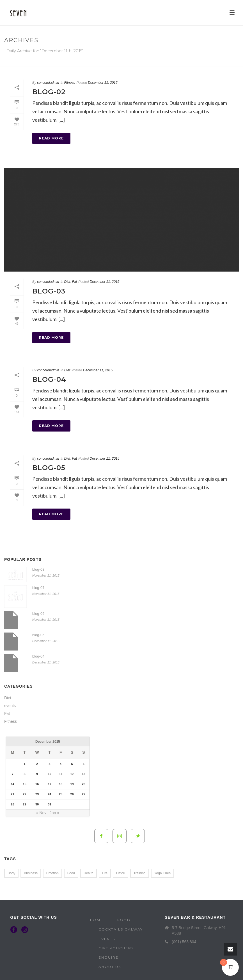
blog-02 (49, 92)
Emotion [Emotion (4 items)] (52, 873)
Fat (74, 282)
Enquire (108, 957)
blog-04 (49, 379)
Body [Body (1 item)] (11, 873)
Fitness (70, 83)
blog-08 (38, 569)
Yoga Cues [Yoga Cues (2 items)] (162, 873)
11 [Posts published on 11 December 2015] (61, 774)
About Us (110, 967)
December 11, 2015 (103, 83)
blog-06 (38, 614)
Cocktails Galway (121, 929)
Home (163, 61)
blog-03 (49, 291)
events (10, 706)
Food (124, 920)
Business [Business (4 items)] (31, 873)
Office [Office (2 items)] (121, 873)
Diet (67, 282)
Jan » (54, 813)
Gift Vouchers (116, 948)
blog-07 (38, 588)
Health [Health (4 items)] (89, 873)
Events (107, 939)
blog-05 (49, 468)
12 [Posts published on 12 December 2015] (72, 774)
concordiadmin (48, 83)
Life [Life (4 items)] (105, 873)
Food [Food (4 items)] (71, 873)
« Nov (41, 813)
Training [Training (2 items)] (140, 873)
